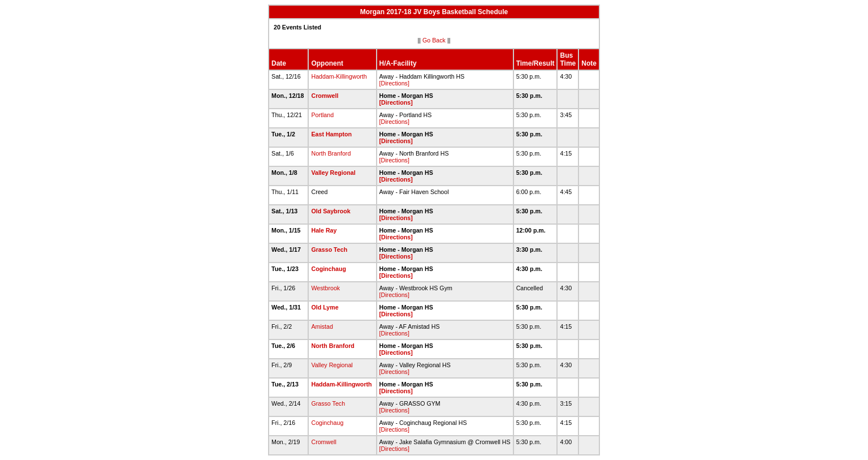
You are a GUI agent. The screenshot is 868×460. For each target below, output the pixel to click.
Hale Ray (324, 230)
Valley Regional (333, 173)
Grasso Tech (329, 250)
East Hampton (331, 134)
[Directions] (394, 83)
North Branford (331, 153)
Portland (322, 115)
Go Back (434, 40)
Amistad (322, 326)
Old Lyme (325, 307)
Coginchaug (329, 269)
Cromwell (325, 96)
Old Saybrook (331, 211)
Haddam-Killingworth (339, 76)
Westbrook (325, 288)
